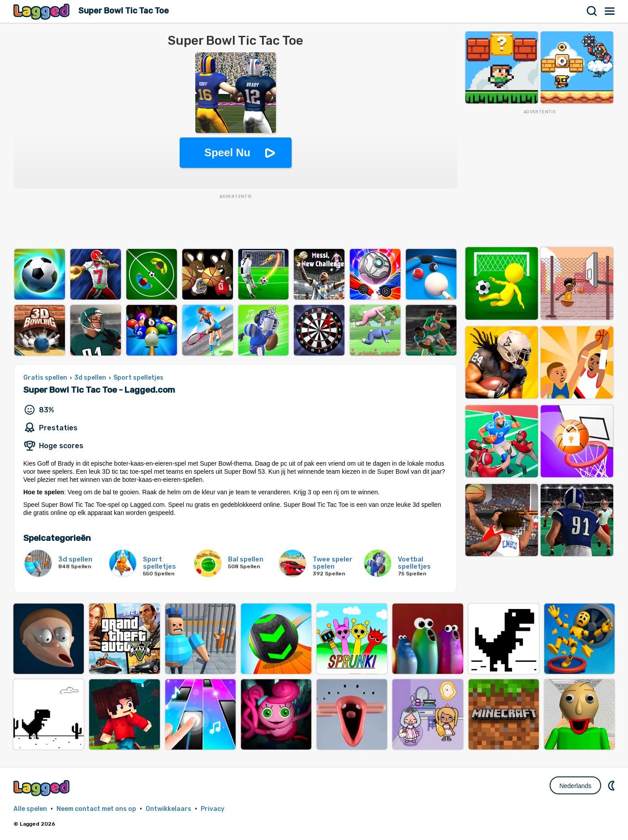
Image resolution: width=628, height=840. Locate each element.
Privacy (213, 809)
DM (612, 785)
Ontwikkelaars (168, 809)
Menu (610, 11)
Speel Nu (227, 152)
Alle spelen (30, 809)
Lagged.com (43, 788)
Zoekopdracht (592, 11)
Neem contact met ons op (96, 809)
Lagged (43, 11)
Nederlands (576, 786)
